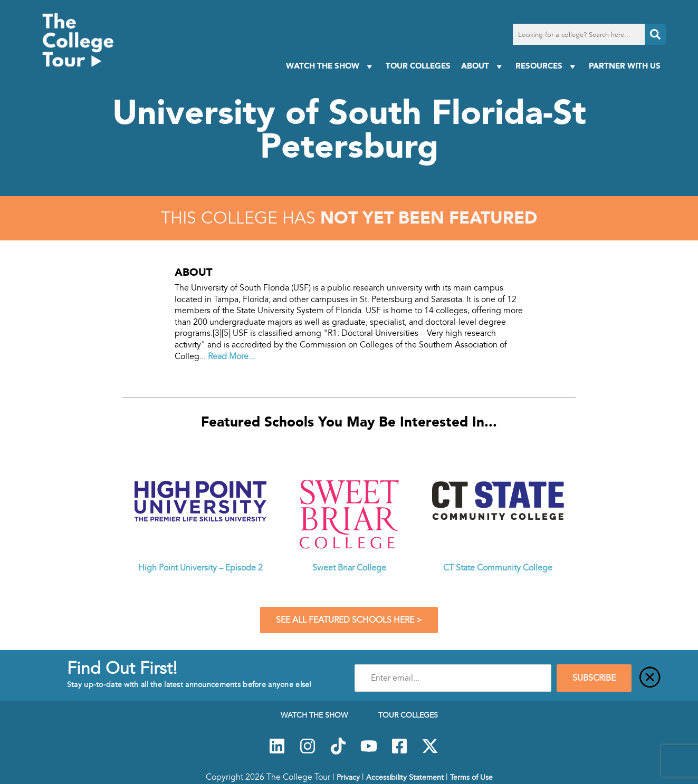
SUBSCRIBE (594, 678)
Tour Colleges (418, 66)
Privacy (348, 777)
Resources (547, 66)
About (483, 66)
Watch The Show (331, 66)
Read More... (231, 356)
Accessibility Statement (405, 777)
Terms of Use (471, 777)
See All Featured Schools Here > (349, 620)
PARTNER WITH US (625, 66)
